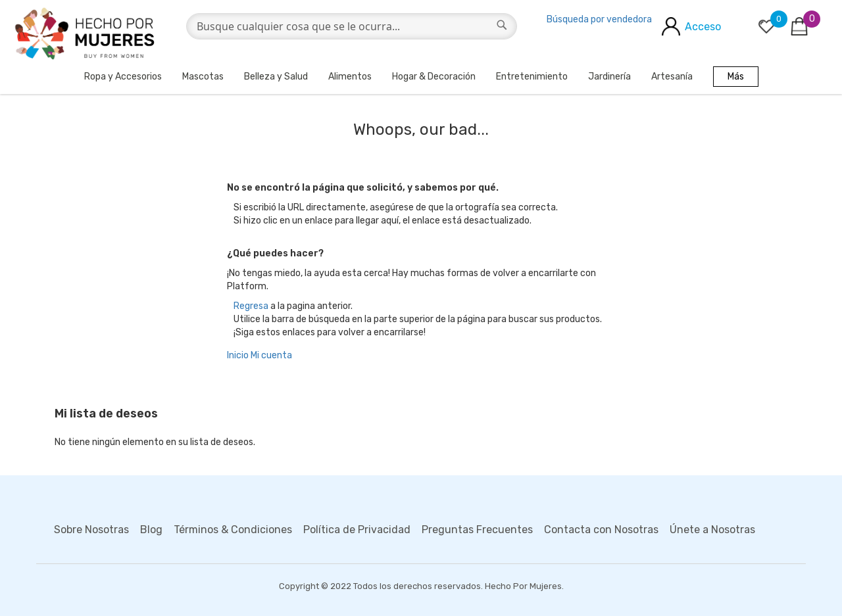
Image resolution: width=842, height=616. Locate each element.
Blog (151, 530)
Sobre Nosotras (91, 530)
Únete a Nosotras (712, 530)
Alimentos (350, 77)
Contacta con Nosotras (601, 530)
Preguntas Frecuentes (477, 530)
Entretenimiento (532, 77)
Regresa (251, 306)
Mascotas (203, 77)
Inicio (238, 355)
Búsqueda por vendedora (599, 19)
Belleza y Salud (276, 77)
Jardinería (609, 77)
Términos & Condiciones (233, 530)
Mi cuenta (271, 355)
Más (736, 77)
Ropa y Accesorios (123, 77)
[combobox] (352, 26)
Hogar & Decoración (434, 77)
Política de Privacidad (357, 530)
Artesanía (672, 77)
